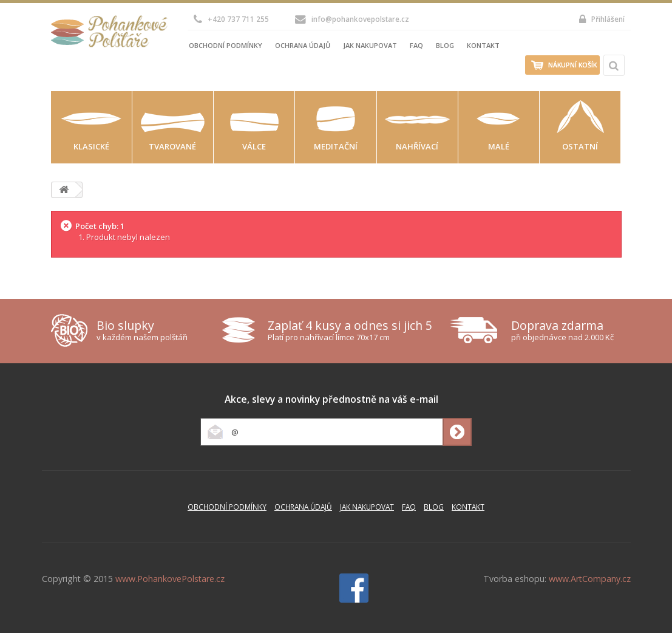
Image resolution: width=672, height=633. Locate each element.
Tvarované (172, 146)
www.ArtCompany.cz (590, 579)
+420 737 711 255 (231, 19)
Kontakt (483, 45)
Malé (499, 146)
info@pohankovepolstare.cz (352, 19)
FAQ (416, 45)
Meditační (336, 146)
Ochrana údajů (303, 45)
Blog (445, 45)
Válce (254, 146)
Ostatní (580, 146)
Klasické (91, 146)
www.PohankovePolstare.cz (170, 579)
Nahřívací (417, 146)
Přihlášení (602, 19)
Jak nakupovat (370, 45)
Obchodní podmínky (226, 45)
